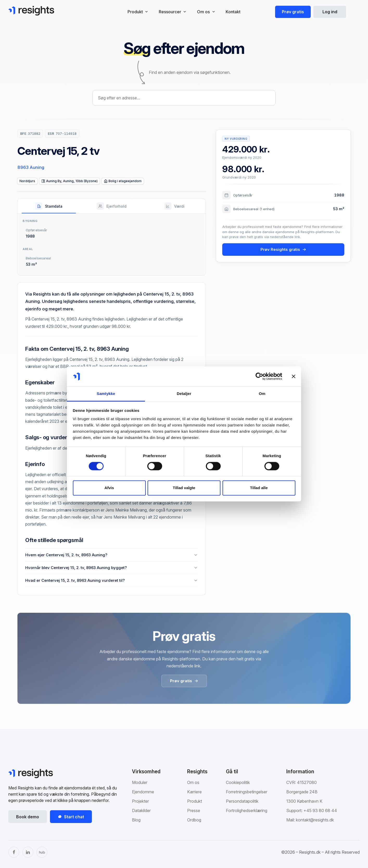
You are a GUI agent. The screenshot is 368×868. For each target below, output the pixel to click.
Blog (136, 820)
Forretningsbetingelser (247, 792)
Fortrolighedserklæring (247, 810)
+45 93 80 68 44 (320, 810)
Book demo (28, 817)
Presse (194, 810)
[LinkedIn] (28, 852)
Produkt (195, 801)
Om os (193, 782)
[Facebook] (14, 852)
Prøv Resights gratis (283, 249)
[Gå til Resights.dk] (31, 11)
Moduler (140, 782)
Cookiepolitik (238, 782)
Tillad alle (259, 488)
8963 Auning (31, 167)
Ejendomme (143, 792)
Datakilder (141, 810)
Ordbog (194, 820)
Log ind (330, 12)
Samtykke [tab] (106, 394)
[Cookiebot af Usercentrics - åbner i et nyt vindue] (259, 376)
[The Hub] (42, 852)
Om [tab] (262, 394)
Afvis (109, 488)
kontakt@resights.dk (315, 820)
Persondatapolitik (242, 801)
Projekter (140, 801)
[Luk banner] (294, 376)
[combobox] (184, 98)
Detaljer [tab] (184, 394)
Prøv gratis (293, 12)
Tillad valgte (184, 488)
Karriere (194, 792)
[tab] (49, 206)
